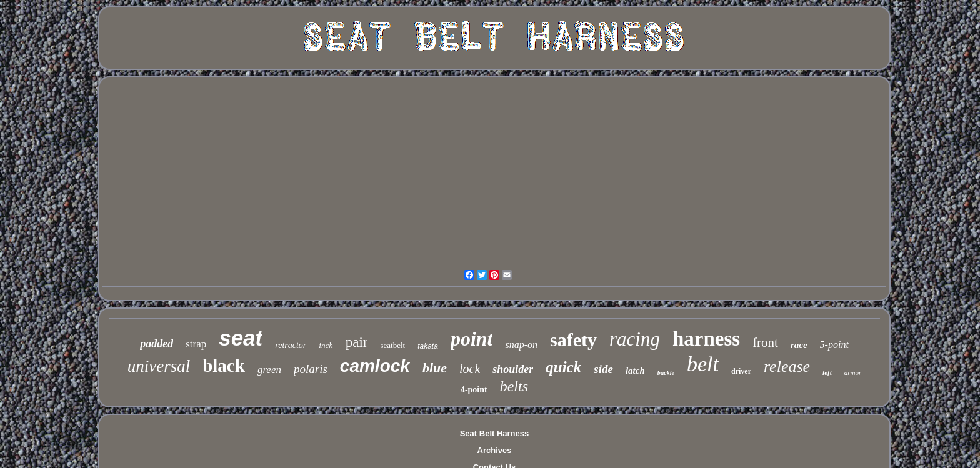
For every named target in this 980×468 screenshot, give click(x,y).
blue (435, 368)
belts (514, 386)
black (224, 366)
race (799, 345)
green (269, 370)
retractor (291, 345)
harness (706, 339)
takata (428, 346)
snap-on (521, 345)
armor (853, 372)
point (472, 339)
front (765, 342)
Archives (495, 450)
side (603, 369)
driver (741, 371)
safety (573, 340)
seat (241, 338)
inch (326, 345)
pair (357, 342)
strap (196, 344)
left (827, 372)
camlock (375, 366)
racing (635, 339)
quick (563, 367)
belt (703, 364)
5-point (834, 345)
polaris (311, 369)
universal (159, 366)
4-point (474, 390)
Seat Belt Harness (495, 433)
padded (157, 344)
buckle (666, 373)
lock (470, 369)
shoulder (513, 369)
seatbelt (392, 345)
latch (635, 371)
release (787, 366)
